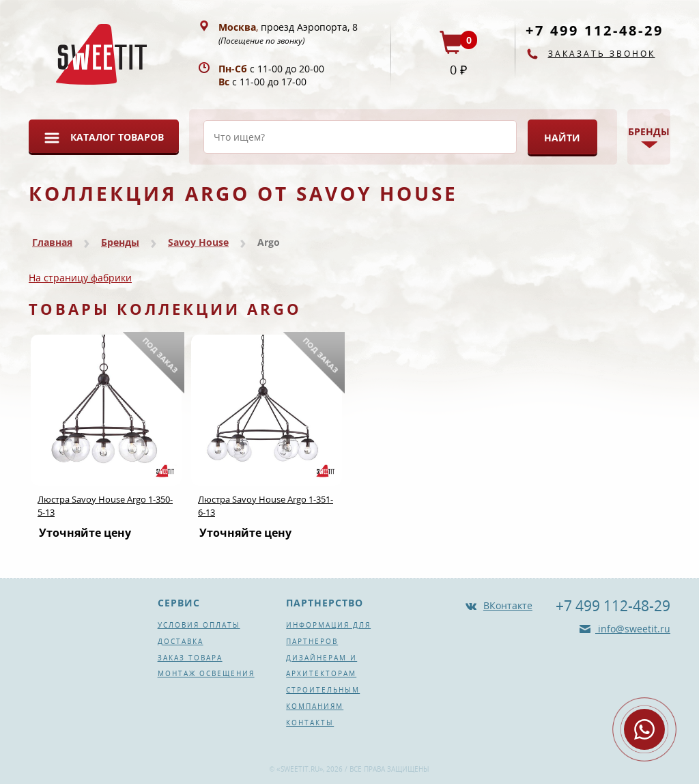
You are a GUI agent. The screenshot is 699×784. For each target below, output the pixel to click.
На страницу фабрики (80, 278)
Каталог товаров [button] (117, 137)
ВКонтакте (508, 605)
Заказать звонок (602, 54)
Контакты (310, 723)
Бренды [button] (649, 131)
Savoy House (198, 242)
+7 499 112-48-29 (595, 30)
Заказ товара (190, 658)
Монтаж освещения (206, 673)
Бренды (120, 242)
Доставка (181, 641)
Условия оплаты (199, 625)
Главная (52, 242)
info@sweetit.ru (633, 629)
